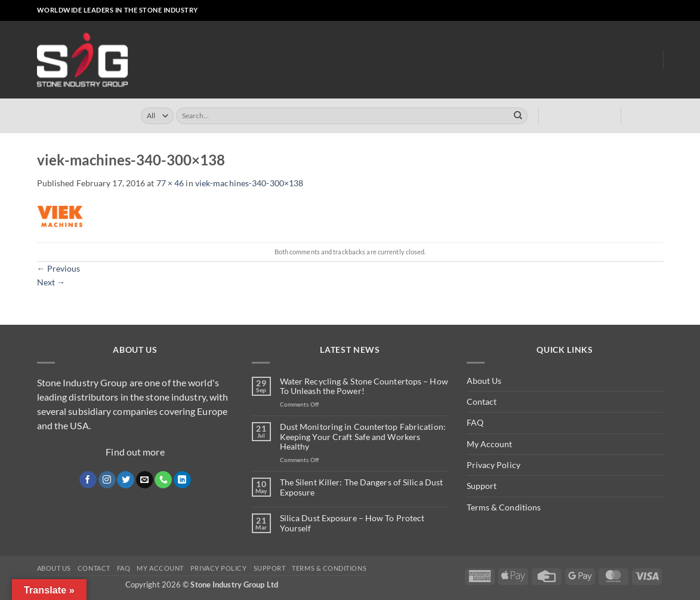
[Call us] (637, 11)
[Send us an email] (627, 11)
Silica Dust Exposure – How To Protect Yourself (352, 523)
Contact (482, 401)
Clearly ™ (463, 60)
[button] (564, 11)
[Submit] (518, 116)
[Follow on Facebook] (596, 11)
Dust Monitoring (531, 60)
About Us (602, 59)
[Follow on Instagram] (606, 11)
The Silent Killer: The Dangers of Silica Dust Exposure (362, 487)
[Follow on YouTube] (658, 11)
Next (51, 282)
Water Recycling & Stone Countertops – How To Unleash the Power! (364, 387)
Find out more (135, 452)
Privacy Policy (494, 465)
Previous (59, 268)
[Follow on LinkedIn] (648, 11)
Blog (644, 60)
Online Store (292, 60)
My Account (490, 444)
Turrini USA (408, 60)
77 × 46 (170, 183)
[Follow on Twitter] (126, 480)
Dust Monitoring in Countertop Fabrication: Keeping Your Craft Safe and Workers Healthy (363, 437)
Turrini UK (352, 60)
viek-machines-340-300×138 (249, 183)
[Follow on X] (617, 11)
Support (482, 486)
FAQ (475, 422)
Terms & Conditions (504, 507)
